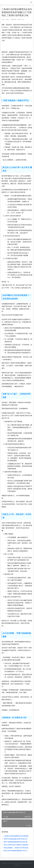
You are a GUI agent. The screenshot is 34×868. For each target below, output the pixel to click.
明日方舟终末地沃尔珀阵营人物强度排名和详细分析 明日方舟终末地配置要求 (17, 845)
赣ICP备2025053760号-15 (27, 863)
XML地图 (17, 865)
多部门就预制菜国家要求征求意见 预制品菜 (17, 842)
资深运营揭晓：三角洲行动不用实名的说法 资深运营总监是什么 (17, 848)
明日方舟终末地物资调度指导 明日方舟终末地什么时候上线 (17, 851)
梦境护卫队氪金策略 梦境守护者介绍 (15, 839)
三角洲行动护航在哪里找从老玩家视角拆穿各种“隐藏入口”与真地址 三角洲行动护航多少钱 (17, 836)
